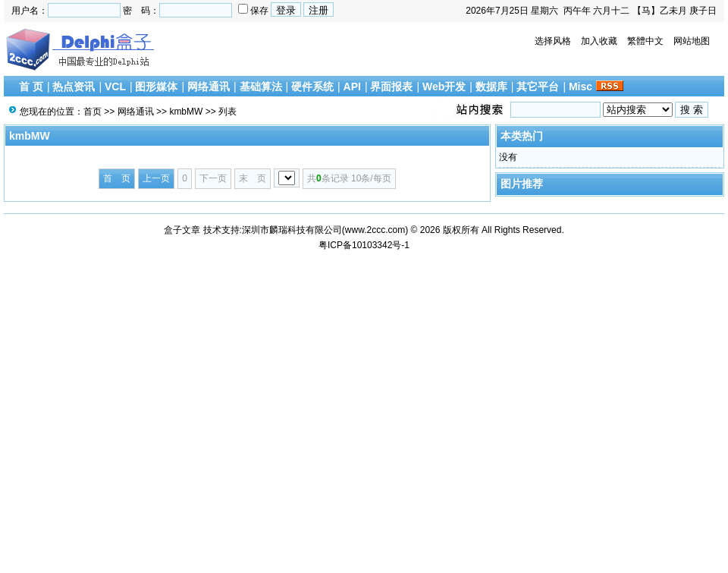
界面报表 (391, 87)
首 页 (31, 87)
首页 (93, 112)
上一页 (156, 178)
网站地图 (692, 41)
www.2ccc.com (375, 230)
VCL (115, 87)
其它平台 (538, 87)
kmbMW (186, 112)
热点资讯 (74, 87)
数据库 (491, 87)
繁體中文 (645, 41)
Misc (581, 87)
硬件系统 (312, 87)
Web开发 (444, 87)
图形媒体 (156, 87)
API (352, 87)
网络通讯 (209, 87)
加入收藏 (599, 41)
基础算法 (261, 87)
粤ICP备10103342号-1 (364, 245)
